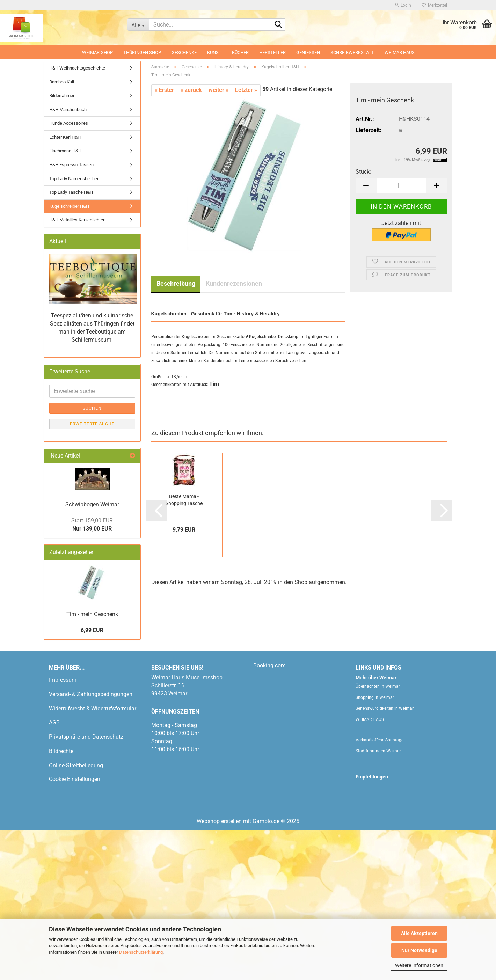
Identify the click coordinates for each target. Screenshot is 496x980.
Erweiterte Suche (92, 424)
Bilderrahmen (62, 96)
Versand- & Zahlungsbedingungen (91, 694)
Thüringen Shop (142, 53)
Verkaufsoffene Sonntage (380, 740)
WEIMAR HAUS (400, 53)
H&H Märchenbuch (68, 109)
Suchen (92, 408)
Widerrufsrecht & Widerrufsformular (93, 708)
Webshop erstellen (219, 821)
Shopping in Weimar (375, 697)
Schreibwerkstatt (352, 53)
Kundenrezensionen (234, 283)
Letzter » (246, 90)
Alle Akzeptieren (419, 933)
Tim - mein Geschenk (92, 614)
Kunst (214, 53)
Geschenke (184, 53)
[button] (366, 186)
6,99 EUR (92, 630)
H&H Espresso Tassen (71, 165)
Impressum (63, 680)
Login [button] (403, 5)
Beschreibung (176, 283)
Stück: (363, 172)
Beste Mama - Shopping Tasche (184, 500)
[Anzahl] (401, 186)
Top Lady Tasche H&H (71, 192)
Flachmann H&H (65, 151)
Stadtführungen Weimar (378, 751)
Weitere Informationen (419, 965)
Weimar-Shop (97, 53)
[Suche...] (138, 24)
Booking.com (269, 665)
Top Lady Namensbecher (74, 179)
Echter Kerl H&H (65, 137)
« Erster (164, 90)
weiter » (218, 90)
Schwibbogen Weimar (92, 504)
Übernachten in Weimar (378, 686)
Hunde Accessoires (69, 123)
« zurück (191, 90)
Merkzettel (434, 5)
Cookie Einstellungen (75, 779)
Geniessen (308, 53)
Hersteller (272, 53)
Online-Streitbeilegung (76, 765)
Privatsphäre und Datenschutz (86, 737)
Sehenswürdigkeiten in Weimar (385, 708)
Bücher (240, 53)
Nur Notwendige (419, 950)
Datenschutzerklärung (141, 952)
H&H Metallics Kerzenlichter (77, 220)
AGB (54, 722)
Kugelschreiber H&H (69, 206)
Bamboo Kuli (62, 82)
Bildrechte (61, 751)
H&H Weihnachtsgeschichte (77, 68)
